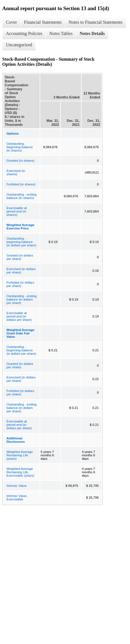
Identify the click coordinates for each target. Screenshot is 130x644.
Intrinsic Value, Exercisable (17, 498)
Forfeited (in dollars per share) (20, 284)
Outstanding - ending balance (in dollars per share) (22, 299)
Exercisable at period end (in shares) (17, 211)
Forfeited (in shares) (21, 184)
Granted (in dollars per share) (20, 257)
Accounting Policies (24, 33)
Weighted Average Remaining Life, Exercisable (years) (20, 472)
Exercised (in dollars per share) (21, 271)
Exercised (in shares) (16, 172)
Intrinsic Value (16, 486)
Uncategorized (19, 45)
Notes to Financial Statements (96, 22)
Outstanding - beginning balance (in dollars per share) (21, 242)
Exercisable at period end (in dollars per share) (19, 316)
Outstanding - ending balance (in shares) (22, 196)
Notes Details (92, 33)
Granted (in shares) (20, 161)
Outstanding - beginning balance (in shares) (20, 147)
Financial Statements (43, 22)
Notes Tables (61, 33)
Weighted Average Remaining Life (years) (20, 455)
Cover (11, 22)
